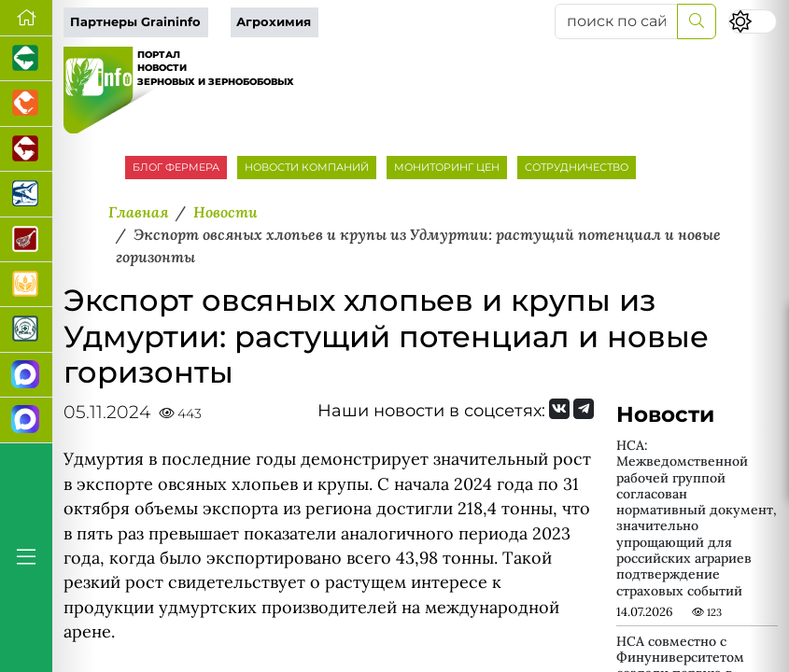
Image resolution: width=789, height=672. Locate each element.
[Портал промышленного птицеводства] (26, 104)
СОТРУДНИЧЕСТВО (577, 167)
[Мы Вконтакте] (559, 409)
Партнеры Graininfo (135, 22)
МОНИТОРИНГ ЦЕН (447, 167)
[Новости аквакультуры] (26, 194)
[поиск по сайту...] (616, 21)
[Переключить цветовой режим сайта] (753, 21)
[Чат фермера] (26, 420)
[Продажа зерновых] (26, 285)
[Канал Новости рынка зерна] (26, 375)
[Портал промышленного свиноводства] (26, 59)
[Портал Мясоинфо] (26, 240)
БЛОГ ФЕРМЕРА (176, 167)
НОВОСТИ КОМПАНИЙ (307, 167)
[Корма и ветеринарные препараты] (26, 329)
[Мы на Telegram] (584, 409)
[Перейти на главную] (26, 18)
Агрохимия (274, 22)
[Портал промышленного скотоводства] (26, 149)
